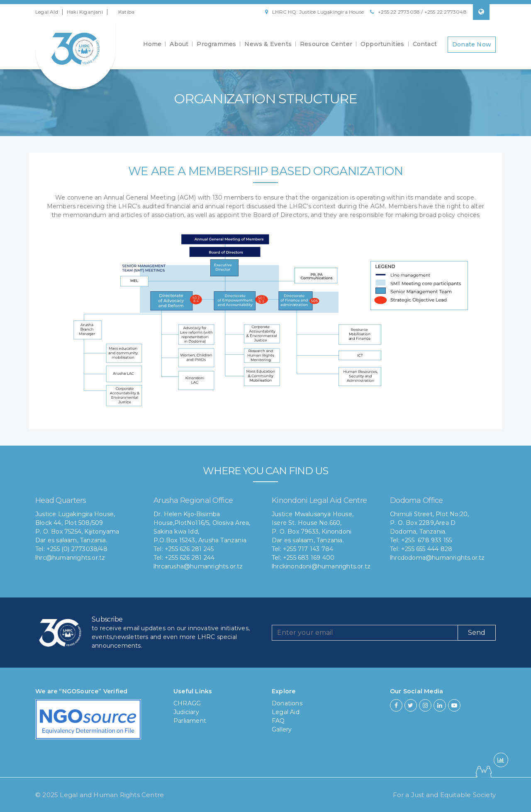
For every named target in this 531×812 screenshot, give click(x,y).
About (179, 45)
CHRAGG (187, 703)
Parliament (190, 721)
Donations (287, 703)
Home (152, 45)
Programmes (216, 45)
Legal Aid (47, 12)
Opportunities (382, 45)
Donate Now (472, 45)
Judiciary (186, 712)
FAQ (278, 721)
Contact (425, 45)
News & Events (268, 45)
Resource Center (326, 45)
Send (477, 633)
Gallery (282, 729)
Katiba (126, 12)
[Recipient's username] (365, 633)
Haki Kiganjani (85, 12)
